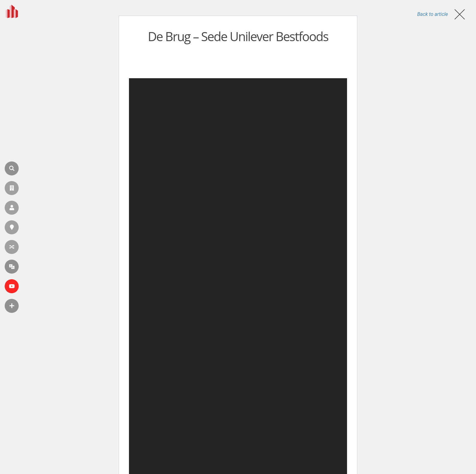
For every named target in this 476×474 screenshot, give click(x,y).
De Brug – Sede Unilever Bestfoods (238, 36)
